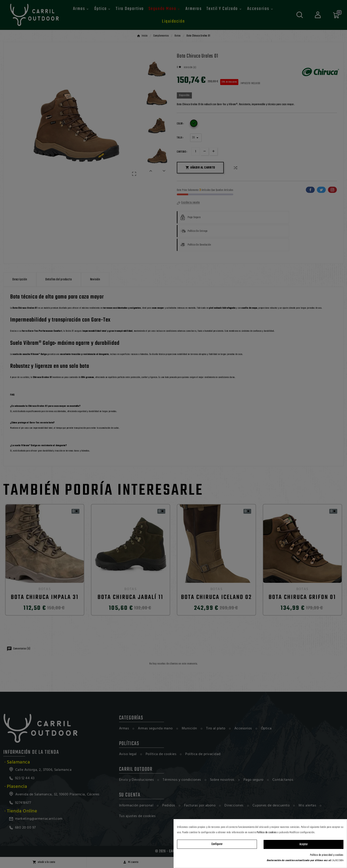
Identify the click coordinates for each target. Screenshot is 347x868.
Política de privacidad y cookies (327, 855)
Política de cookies (267, 833)
